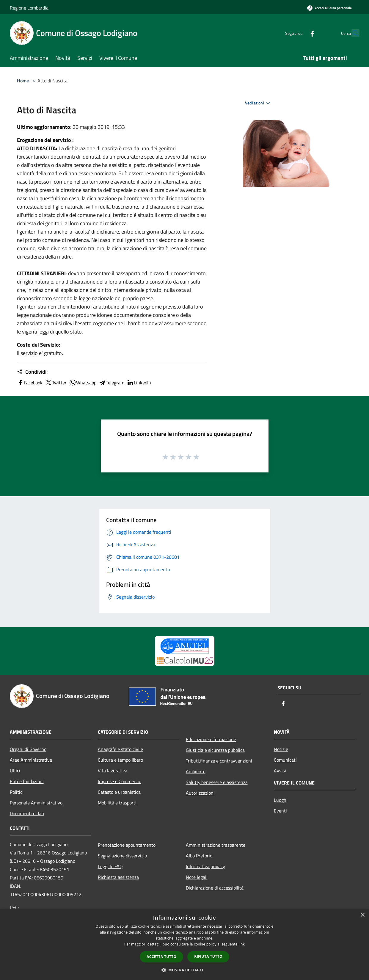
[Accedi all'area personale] (329, 8)
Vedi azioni (258, 103)
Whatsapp (83, 383)
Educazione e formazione (211, 739)
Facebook (30, 383)
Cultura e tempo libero (120, 760)
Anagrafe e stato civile (120, 749)
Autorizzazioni (200, 793)
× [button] (362, 915)
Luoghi (281, 800)
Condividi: (32, 372)
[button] (185, 970)
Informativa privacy (205, 866)
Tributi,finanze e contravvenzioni (219, 761)
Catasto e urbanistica (119, 792)
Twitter (56, 383)
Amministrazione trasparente (216, 845)
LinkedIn (139, 383)
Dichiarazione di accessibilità (215, 888)
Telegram (112, 383)
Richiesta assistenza (118, 877)
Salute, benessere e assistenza (217, 782)
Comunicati (285, 760)
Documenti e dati (27, 813)
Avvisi (280, 771)
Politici (17, 792)
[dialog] (184, 944)
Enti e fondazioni (27, 781)
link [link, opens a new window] (242, 944)
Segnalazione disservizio (122, 856)
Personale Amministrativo (36, 803)
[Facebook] (299, 33)
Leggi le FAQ (110, 866)
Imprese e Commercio (120, 781)
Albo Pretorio (199, 856)
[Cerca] (352, 33)
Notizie (281, 749)
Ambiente (196, 771)
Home (23, 81)
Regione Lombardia (29, 8)
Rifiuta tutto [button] (208, 956)
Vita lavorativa (113, 771)
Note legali (197, 877)
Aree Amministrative (31, 760)
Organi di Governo (28, 749)
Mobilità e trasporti (117, 803)
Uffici (15, 771)
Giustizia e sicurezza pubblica (215, 750)
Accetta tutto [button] (161, 957)
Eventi (280, 811)
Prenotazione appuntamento (127, 845)
